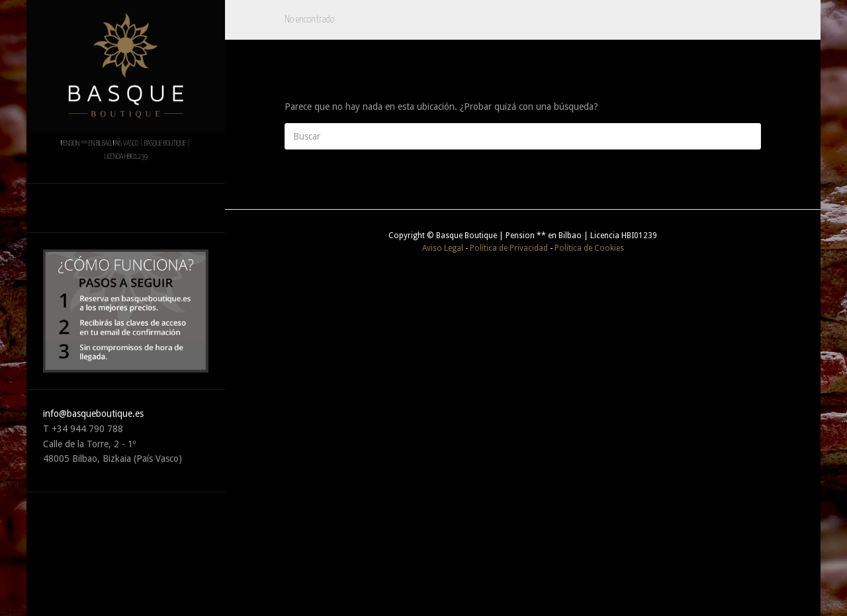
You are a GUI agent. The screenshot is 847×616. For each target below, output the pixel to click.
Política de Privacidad (509, 248)
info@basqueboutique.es (93, 414)
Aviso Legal (443, 248)
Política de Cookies (589, 248)
